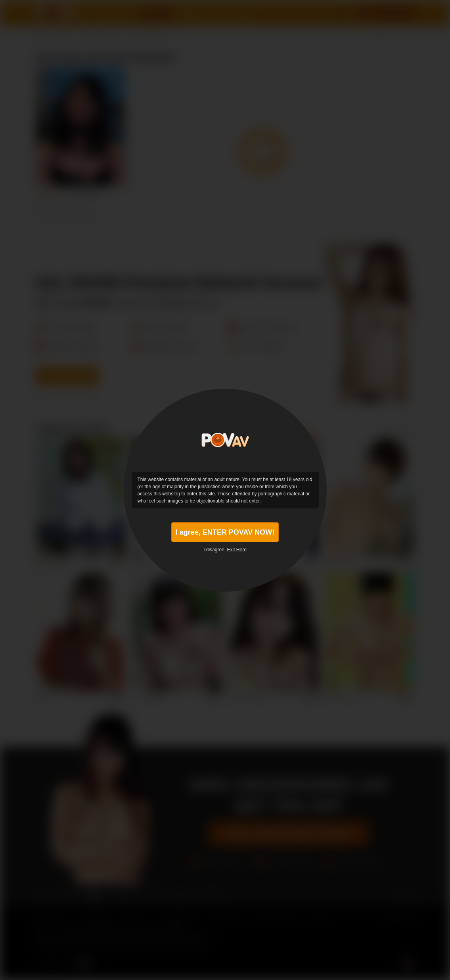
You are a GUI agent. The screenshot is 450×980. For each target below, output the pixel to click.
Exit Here (237, 550)
